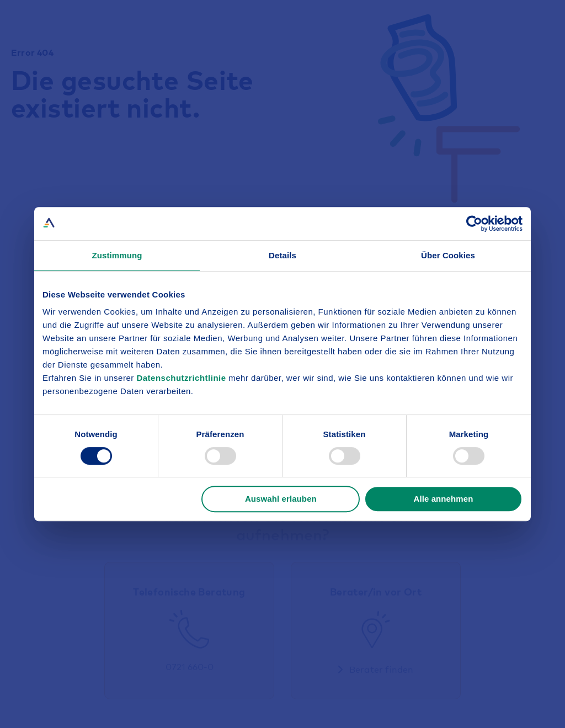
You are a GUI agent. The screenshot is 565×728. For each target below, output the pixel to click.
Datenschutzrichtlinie (182, 378)
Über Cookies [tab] (448, 255)
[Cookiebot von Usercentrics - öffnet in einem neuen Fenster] (474, 224)
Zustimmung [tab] (117, 255)
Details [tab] (282, 255)
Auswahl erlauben (281, 499)
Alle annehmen (443, 499)
